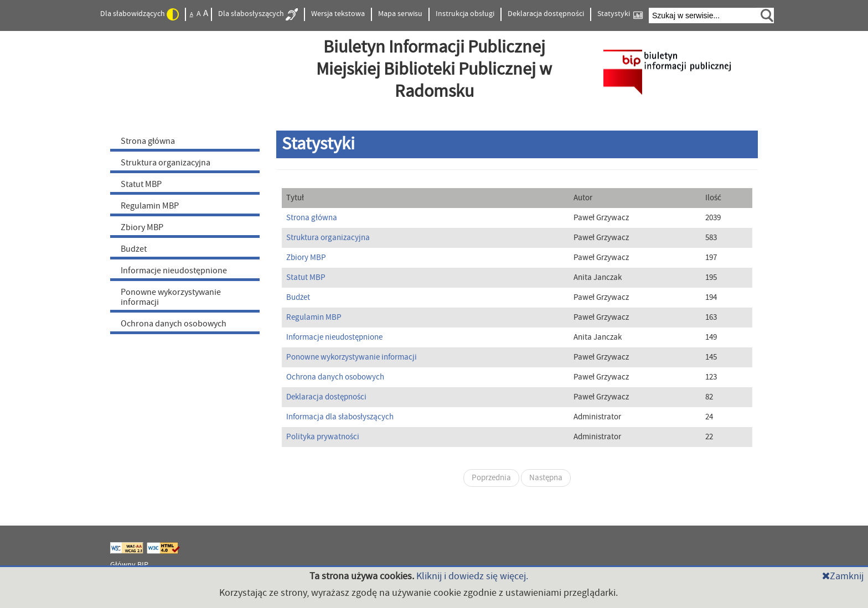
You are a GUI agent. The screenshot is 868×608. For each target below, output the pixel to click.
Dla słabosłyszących (258, 14)
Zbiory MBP (142, 227)
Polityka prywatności (323, 437)
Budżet (134, 249)
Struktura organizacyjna (166, 163)
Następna (546, 478)
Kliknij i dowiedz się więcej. (472, 576)
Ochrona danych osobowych (174, 324)
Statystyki (620, 14)
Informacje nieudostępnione (174, 271)
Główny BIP (129, 565)
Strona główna (148, 141)
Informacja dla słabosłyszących (340, 417)
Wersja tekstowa (338, 14)
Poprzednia (491, 478)
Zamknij (843, 576)
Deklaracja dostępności (546, 14)
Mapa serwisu (400, 14)
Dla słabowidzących (139, 14)
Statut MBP (141, 184)
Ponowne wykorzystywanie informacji (171, 297)
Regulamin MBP (150, 206)
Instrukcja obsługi (465, 14)
